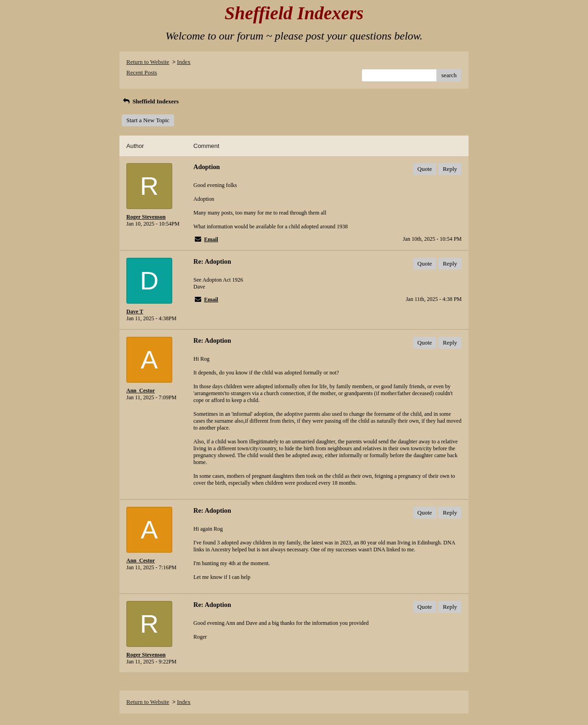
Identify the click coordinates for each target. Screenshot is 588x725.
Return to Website (148, 62)
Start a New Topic (148, 120)
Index (184, 62)
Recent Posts (142, 72)
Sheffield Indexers (150, 101)
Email (211, 239)
